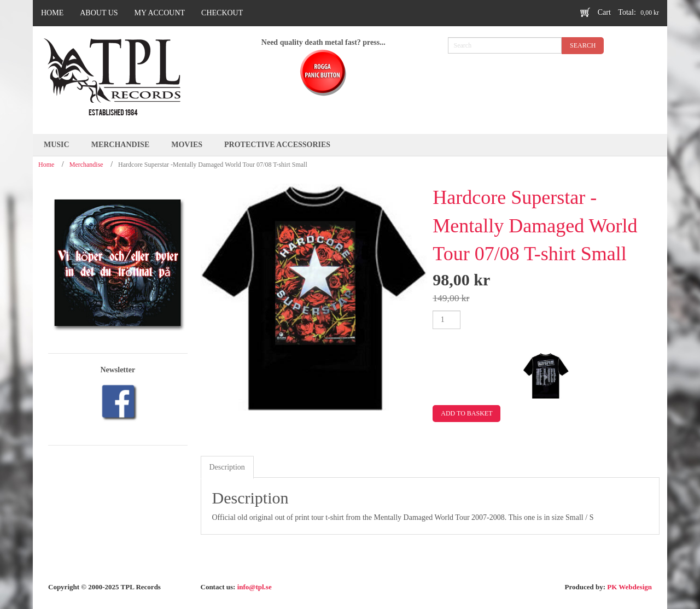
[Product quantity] (447, 320)
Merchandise (86, 165)
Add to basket (466, 413)
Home (46, 165)
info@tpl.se (255, 587)
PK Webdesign (629, 587)
